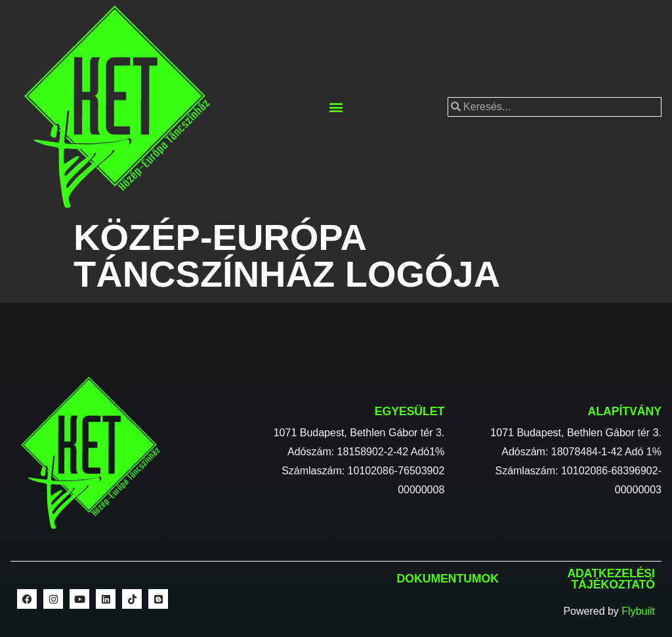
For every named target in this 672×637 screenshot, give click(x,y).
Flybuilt (638, 611)
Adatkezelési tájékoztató (611, 579)
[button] (336, 107)
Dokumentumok (448, 579)
